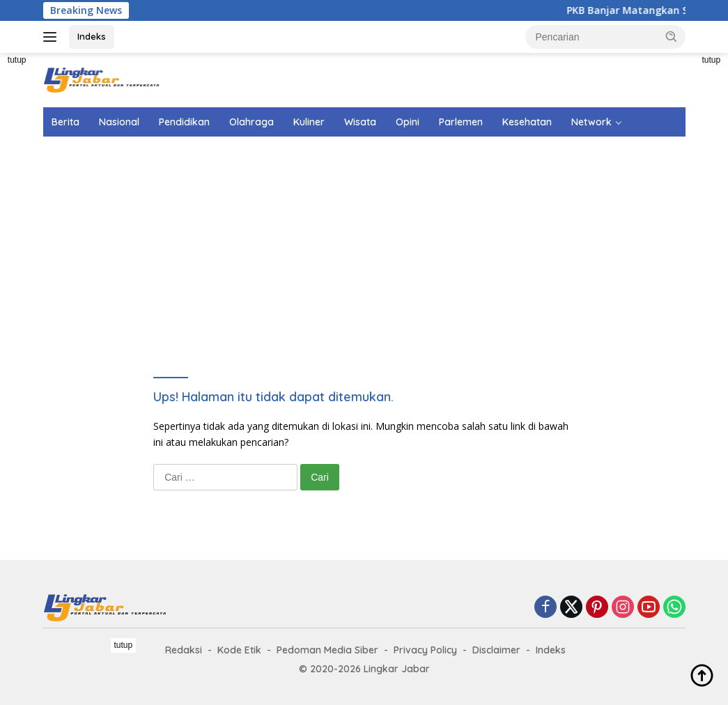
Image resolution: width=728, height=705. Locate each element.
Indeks (92, 36)
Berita (65, 122)
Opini (408, 122)
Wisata (360, 122)
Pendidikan (184, 122)
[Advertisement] (381, 238)
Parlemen (461, 122)
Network (591, 122)
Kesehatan (527, 122)
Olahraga (251, 122)
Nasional (119, 122)
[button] (672, 36)
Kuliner (309, 122)
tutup (17, 60)
